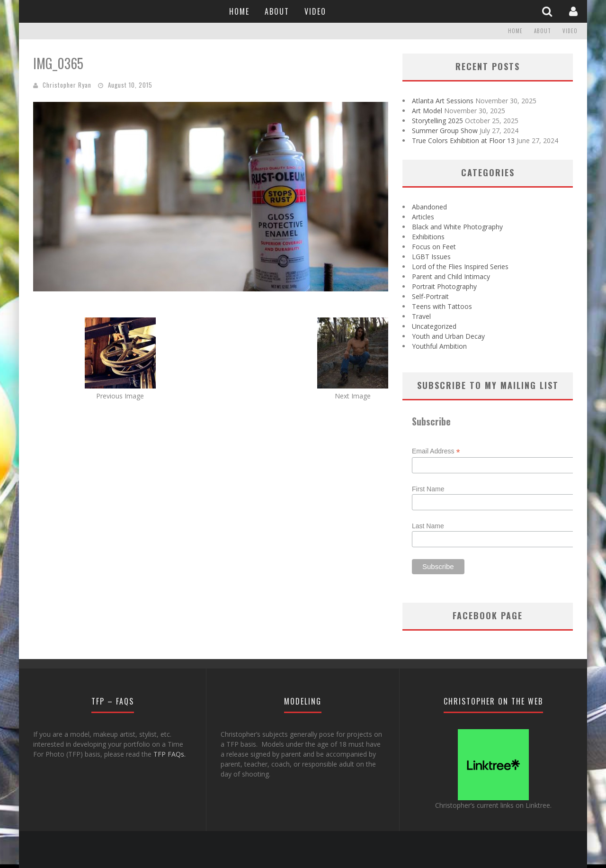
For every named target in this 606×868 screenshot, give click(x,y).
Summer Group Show (445, 131)
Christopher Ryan (67, 85)
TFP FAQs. (169, 754)
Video (315, 11)
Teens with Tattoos (442, 306)
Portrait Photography (444, 286)
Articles (423, 217)
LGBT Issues (431, 257)
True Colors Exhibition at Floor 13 (463, 140)
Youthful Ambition (439, 346)
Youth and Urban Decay (448, 336)
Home (239, 11)
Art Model (427, 111)
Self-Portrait (430, 296)
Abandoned (429, 207)
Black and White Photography (457, 227)
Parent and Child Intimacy (451, 276)
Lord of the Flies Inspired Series (460, 267)
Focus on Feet (434, 247)
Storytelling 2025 (437, 121)
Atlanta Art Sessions (443, 101)
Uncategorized (434, 326)
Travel (421, 316)
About (277, 11)
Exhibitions (428, 237)
